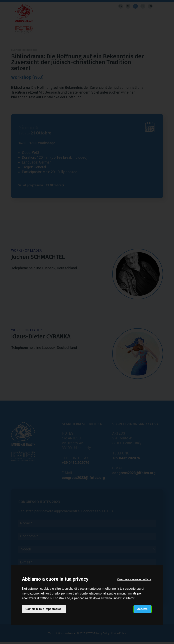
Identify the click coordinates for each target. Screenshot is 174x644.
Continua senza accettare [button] (134, 579)
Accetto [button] (142, 609)
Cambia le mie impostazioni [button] (44, 609)
